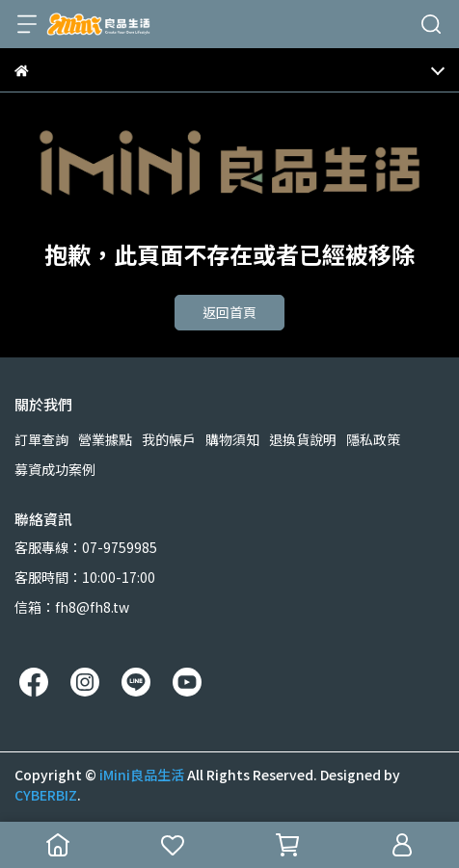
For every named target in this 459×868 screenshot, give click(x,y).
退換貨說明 (303, 439)
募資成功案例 (55, 469)
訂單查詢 (41, 439)
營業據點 (105, 439)
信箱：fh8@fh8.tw (72, 607)
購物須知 (232, 439)
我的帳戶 (169, 439)
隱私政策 (373, 439)
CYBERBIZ (46, 795)
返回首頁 (229, 312)
